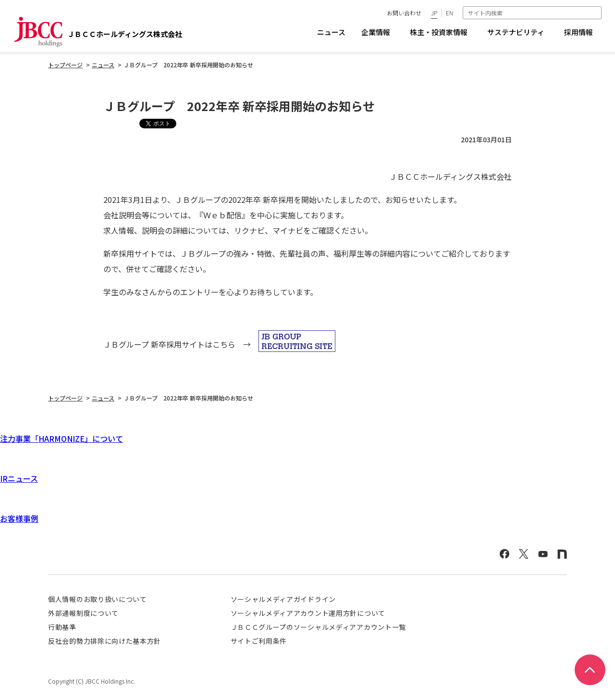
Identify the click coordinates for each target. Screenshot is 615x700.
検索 (595, 12)
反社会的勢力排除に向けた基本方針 (105, 641)
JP (434, 13)
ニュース (331, 32)
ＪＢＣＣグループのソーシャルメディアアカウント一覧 (319, 627)
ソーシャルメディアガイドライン (283, 599)
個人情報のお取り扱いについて (98, 599)
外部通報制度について (83, 613)
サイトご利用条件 (259, 641)
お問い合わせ (404, 13)
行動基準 (62, 627)
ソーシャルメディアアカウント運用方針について (308, 613)
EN (449, 13)
